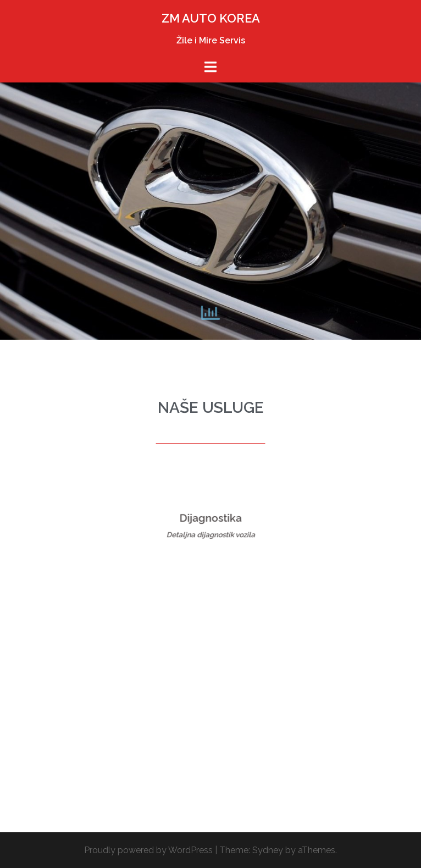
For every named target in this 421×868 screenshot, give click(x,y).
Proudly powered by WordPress (148, 850)
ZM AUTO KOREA (211, 18)
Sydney (268, 850)
